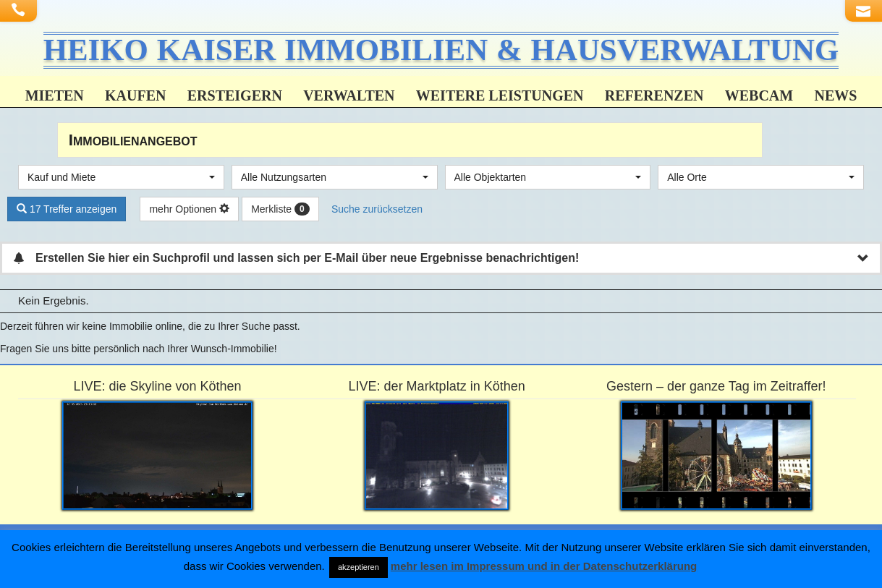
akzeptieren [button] (359, 567)
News (835, 98)
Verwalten (349, 98)
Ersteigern (235, 98)
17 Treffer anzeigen (67, 211)
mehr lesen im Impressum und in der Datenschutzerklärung (544, 566)
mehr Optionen (189, 211)
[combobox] (121, 179)
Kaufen (135, 98)
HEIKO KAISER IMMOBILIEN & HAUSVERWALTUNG (441, 51)
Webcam (759, 98)
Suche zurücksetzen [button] (377, 211)
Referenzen (654, 98)
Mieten (55, 98)
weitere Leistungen (500, 98)
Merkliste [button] (280, 212)
